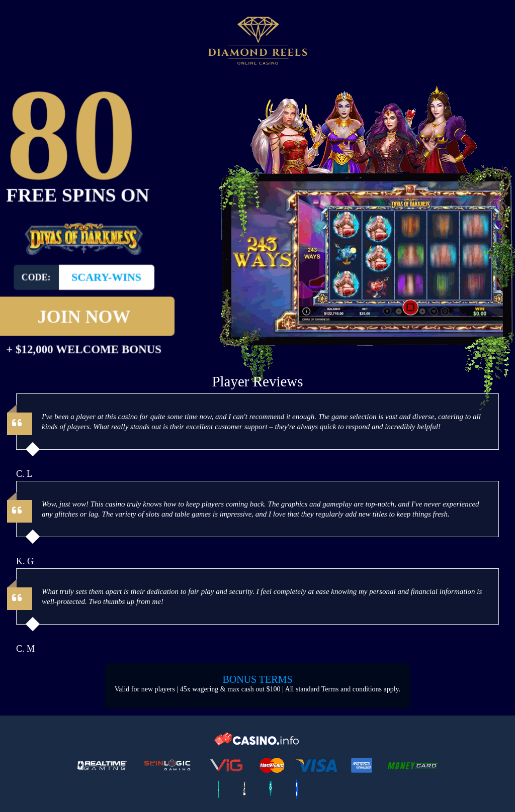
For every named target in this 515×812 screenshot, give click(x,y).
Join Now (84, 304)
